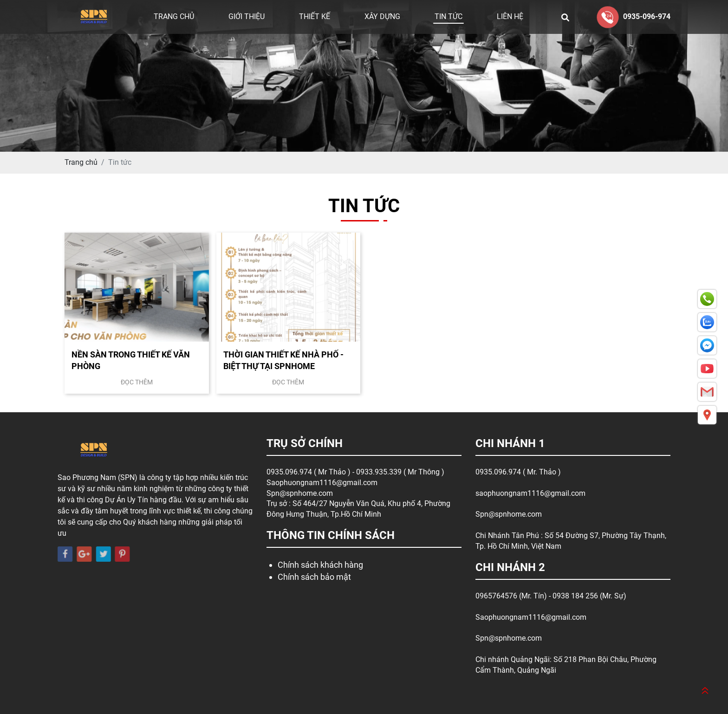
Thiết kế (315, 16)
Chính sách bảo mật (314, 577)
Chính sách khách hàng (320, 565)
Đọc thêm (137, 382)
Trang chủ (174, 16)
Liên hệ (510, 16)
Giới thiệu (247, 16)
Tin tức (448, 16)
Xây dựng (382, 16)
